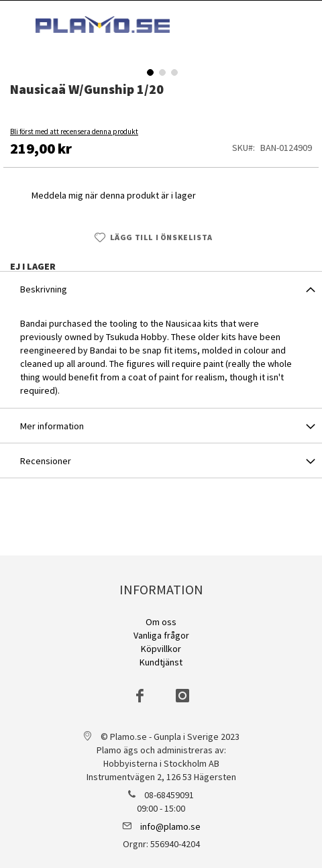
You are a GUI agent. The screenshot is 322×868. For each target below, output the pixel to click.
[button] (149, 71)
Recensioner (46, 461)
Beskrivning (44, 289)
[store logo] (103, 24)
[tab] (161, 288)
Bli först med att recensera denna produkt (74, 131)
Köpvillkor (161, 649)
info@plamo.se (170, 826)
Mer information (52, 426)
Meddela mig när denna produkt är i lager (114, 195)
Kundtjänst (161, 662)
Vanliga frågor (161, 635)
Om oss (161, 622)
